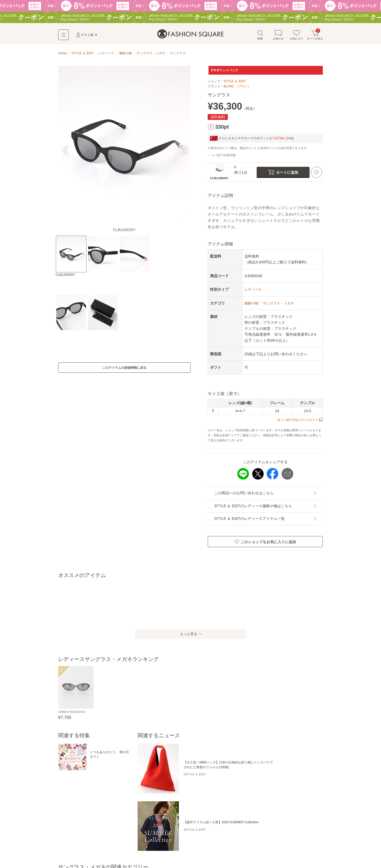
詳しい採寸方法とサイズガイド (298, 422)
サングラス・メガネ (296, 801)
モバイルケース (207, 801)
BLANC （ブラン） (237, 88)
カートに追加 (283, 174)
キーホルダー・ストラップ (258, 801)
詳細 (290, 140)
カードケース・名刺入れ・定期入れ (144, 801)
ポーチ (229, 801)
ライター (81, 810)
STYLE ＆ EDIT (235, 83)
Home (62, 55)
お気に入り (297, 37)
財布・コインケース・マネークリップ (87, 801)
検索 (260, 37)
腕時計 (65, 810)
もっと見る (188, 636)
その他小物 (127, 810)
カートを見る (315, 37)
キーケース (183, 801)
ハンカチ (107, 810)
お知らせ (278, 37)
